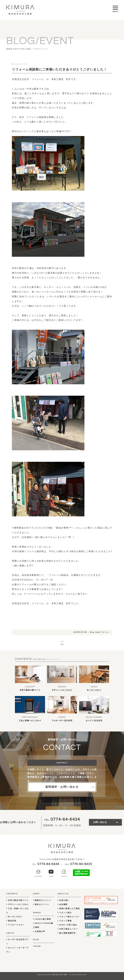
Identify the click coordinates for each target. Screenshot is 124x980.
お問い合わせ (100, 822)
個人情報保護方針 (67, 933)
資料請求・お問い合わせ (62, 787)
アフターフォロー (15, 925)
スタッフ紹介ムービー (69, 917)
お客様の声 (39, 931)
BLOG (37, 946)
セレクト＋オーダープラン (17, 950)
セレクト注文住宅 (94, 721)
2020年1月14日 (80, 632)
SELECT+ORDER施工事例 (43, 925)
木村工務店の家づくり (30, 690)
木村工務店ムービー (68, 929)
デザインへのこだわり (62, 690)
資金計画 (11, 921)
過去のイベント (41, 904)
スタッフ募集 (65, 921)
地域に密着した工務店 (69, 909)
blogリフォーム (102, 632)
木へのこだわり (94, 690)
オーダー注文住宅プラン (17, 942)
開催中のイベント (42, 900)
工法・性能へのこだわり (17, 911)
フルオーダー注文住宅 (62, 721)
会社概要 (63, 904)
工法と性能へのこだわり (30, 721)
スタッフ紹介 (65, 913)
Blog (92, 632)
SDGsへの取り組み (67, 925)
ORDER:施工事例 (42, 919)
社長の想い (64, 900)
